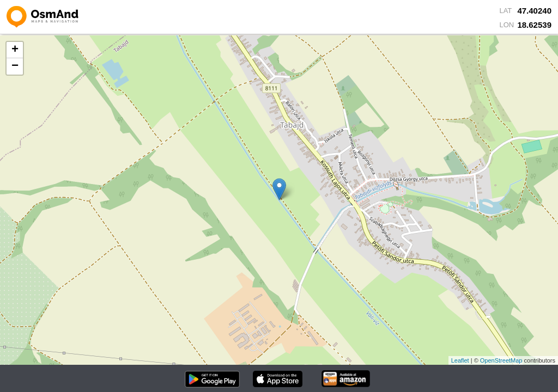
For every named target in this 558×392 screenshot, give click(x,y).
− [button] (15, 66)
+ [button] (15, 50)
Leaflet (460, 360)
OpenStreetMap (501, 360)
